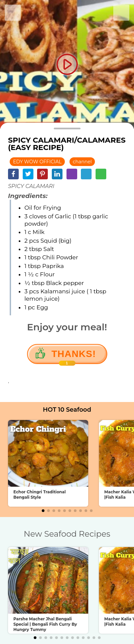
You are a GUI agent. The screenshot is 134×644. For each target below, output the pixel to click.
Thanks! (74, 356)
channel (82, 162)
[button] (43, 511)
